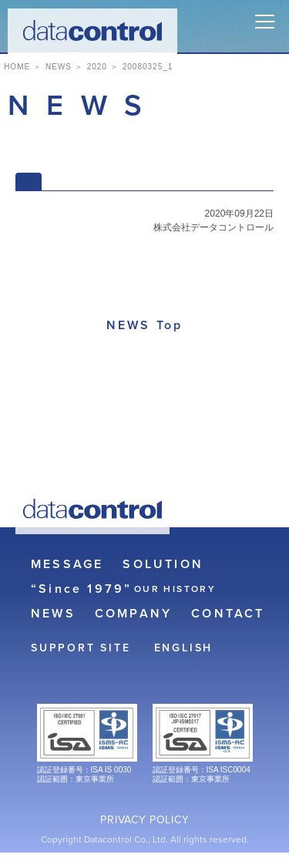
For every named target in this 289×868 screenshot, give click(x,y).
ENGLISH (184, 648)
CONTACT (228, 614)
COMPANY (133, 614)
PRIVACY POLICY (144, 820)
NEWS (53, 614)
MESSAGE (67, 564)
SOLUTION (163, 564)
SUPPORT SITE (81, 648)
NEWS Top (145, 325)
